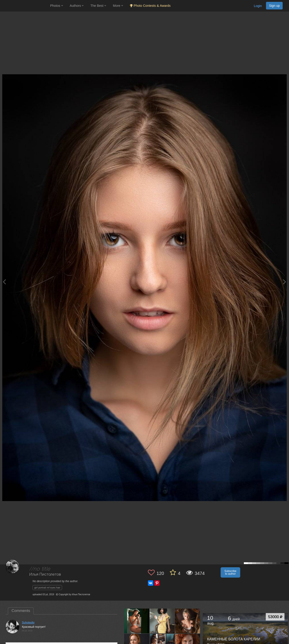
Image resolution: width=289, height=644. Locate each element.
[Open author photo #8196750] (188, 621)
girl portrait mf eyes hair (47, 588)
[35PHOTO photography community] (24, 6)
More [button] (118, 6)
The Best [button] (98, 6)
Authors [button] (77, 6)
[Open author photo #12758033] (137, 621)
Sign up (274, 6)
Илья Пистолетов (45, 575)
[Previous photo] (4, 282)
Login (258, 6)
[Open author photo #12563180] (162, 621)
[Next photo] (284, 282)
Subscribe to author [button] (230, 572)
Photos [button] (57, 6)
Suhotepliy (28, 623)
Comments (21, 611)
